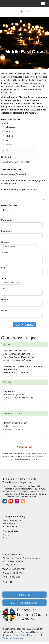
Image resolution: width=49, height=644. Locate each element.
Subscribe (24, 595)
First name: (7, 220)
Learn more (19, 429)
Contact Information (12, 554)
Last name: (7, 231)
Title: (4, 210)
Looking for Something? (15, 517)
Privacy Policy (20, 635)
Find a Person (9, 524)
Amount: (6, 123)
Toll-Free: (7, 569)
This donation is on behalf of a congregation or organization (23, 182)
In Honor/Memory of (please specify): (20, 190)
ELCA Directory (10, 527)
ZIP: (3, 289)
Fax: (5, 577)
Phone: (5, 300)
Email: (4, 311)
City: (4, 267)
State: (4, 278)
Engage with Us (10, 531)
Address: (6, 253)
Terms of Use (34, 635)
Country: (6, 242)
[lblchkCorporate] (2, 178)
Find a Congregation (12, 520)
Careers (6, 535)
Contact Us (8, 582)
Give (5, 538)
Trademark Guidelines (13, 638)
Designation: (8, 157)
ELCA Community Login (24, 603)
